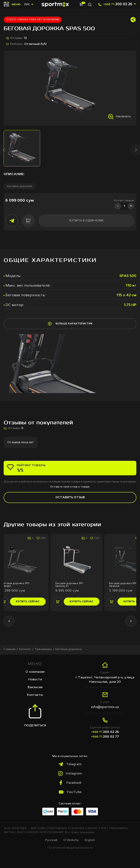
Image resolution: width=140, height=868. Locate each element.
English (90, 840)
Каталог (25, 649)
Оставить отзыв (70, 497)
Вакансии (35, 687)
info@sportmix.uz (105, 707)
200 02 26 (118, 4)
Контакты (35, 695)
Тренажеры (43, 649)
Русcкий (51, 840)
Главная (9, 649)
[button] (9, 621)
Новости (35, 679)
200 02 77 (105, 737)
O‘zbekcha (71, 840)
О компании (35, 672)
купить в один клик (86, 221)
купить (35, 602)
